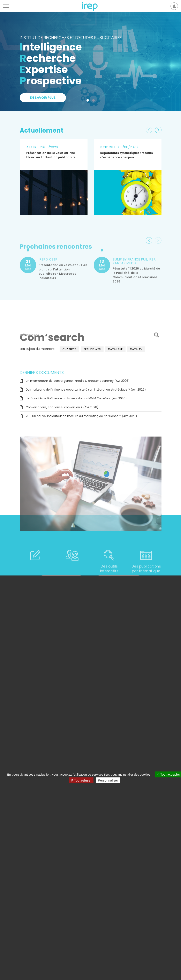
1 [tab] (89, 101)
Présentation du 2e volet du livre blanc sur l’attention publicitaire (51, 155)
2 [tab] (94, 101)
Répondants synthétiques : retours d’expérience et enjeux (127, 155)
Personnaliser (108, 780)
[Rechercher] (91, 335)
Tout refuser (81, 780)
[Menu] (6, 6)
